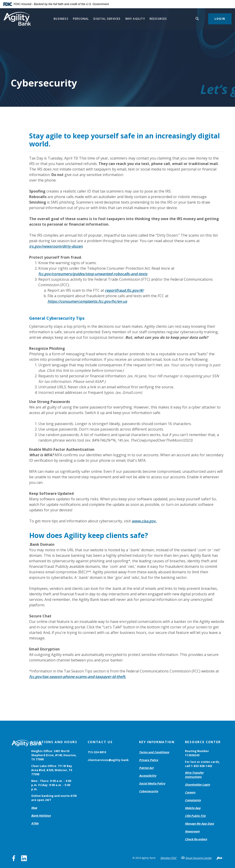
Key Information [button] (157, 742)
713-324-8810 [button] (97, 752)
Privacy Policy (149, 760)
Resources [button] (158, 19)
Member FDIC (168, 858)
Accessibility (148, 776)
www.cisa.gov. (144, 521)
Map (34, 808)
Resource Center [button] (203, 742)
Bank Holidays (41, 816)
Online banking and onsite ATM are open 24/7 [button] (54, 798)
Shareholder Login (197, 785)
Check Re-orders (196, 839)
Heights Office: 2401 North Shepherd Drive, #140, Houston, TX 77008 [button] (54, 755)
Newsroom (192, 831)
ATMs (35, 823)
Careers (190, 792)
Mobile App (193, 808)
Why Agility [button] (135, 19)
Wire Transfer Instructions (194, 775)
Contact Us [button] (100, 742)
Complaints (193, 800)
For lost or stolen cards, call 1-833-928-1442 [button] (202, 764)
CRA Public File (195, 816)
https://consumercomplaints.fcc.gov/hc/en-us (87, 301)
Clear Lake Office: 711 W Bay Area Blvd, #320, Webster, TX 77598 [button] (52, 770)
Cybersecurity (149, 791)
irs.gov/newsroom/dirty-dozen (56, 246)
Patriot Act (146, 768)
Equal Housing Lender (199, 858)
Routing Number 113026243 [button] (197, 753)
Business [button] (61, 19)
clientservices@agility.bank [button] (108, 760)
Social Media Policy (152, 783)
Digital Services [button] (107, 19)
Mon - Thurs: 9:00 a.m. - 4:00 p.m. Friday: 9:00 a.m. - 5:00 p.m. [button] (51, 785)
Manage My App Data (199, 824)
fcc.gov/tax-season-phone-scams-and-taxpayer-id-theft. (78, 677)
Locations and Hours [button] (54, 742)
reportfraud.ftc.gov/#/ (124, 290)
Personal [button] (81, 19)
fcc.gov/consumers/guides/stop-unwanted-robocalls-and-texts (93, 274)
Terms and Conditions (154, 752)
